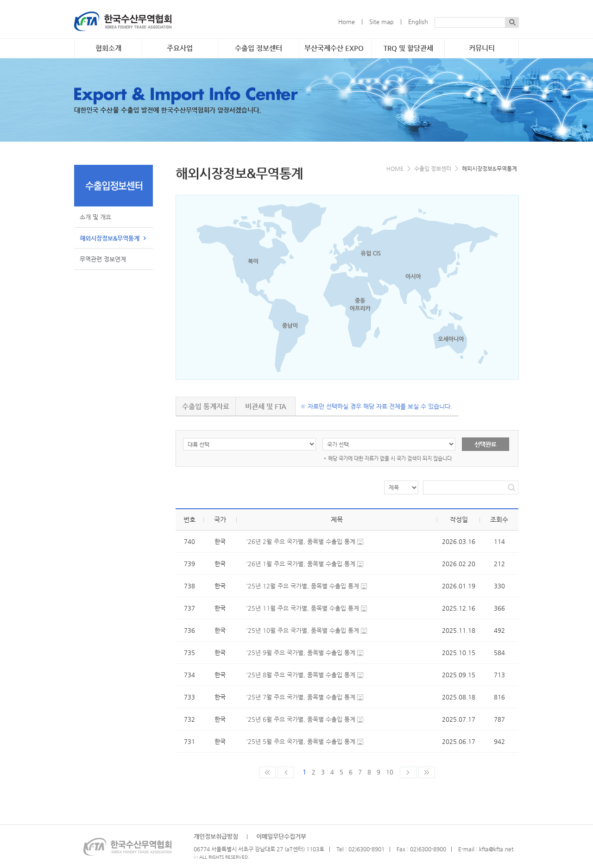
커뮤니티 (482, 48)
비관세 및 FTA (266, 406)
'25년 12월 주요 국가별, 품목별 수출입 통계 (303, 586)
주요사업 (180, 48)
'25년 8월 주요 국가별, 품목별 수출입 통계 (301, 675)
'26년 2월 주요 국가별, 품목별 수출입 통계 (301, 541)
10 (390, 772)
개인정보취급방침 (216, 836)
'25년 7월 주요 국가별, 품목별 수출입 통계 (301, 697)
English (418, 22)
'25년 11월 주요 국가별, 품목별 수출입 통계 (303, 608)
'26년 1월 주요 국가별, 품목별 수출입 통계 (301, 564)
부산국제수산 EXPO (334, 48)
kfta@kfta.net (496, 849)
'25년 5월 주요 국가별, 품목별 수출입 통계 (301, 741)
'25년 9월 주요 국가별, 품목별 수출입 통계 (301, 653)
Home (347, 22)
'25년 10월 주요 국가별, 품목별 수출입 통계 (303, 630)
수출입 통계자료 (206, 406)
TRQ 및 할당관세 (408, 48)
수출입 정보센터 (259, 48)
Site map (382, 22)
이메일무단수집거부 (281, 836)
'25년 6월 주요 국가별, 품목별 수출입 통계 (301, 719)
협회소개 (108, 48)
